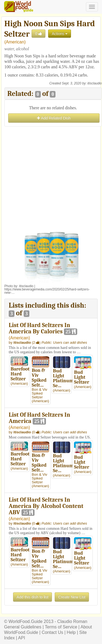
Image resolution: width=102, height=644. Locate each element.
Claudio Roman (72, 621)
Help (71, 632)
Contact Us (52, 632)
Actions (60, 34)
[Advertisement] (51, 179)
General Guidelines (23, 627)
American (15, 42)
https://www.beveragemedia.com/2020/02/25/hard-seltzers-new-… (47, 291)
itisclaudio (95, 83)
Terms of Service (61, 627)
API (21, 638)
